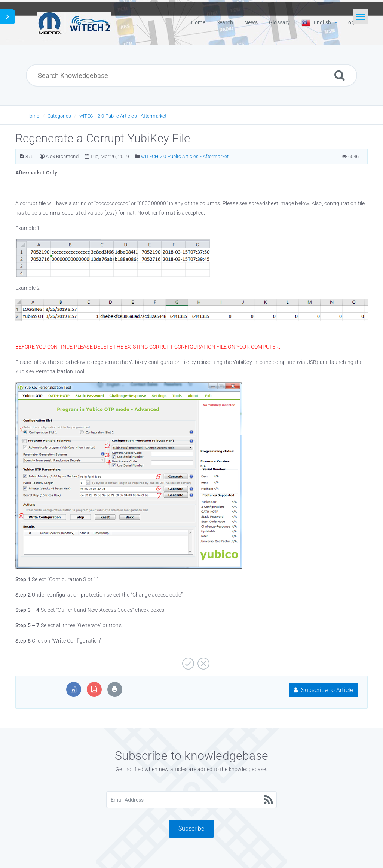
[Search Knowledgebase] (191, 75)
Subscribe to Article (323, 690)
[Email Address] (191, 800)
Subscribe (191, 828)
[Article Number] (22, 156)
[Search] (340, 75)
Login (352, 22)
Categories (59, 116)
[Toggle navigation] (361, 17)
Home (33, 116)
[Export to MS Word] (73, 689)
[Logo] (74, 22)
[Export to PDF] (94, 689)
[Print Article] (115, 689)
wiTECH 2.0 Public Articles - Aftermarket (123, 116)
